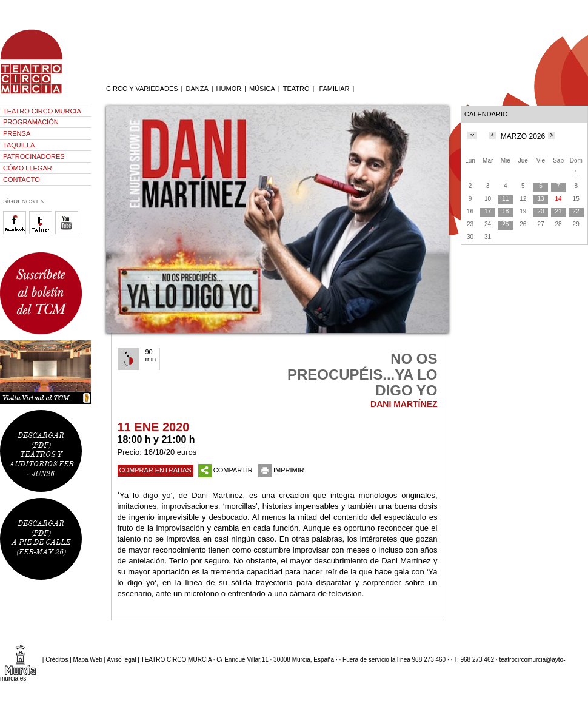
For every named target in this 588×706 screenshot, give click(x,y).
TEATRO (296, 89)
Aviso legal (121, 660)
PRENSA (17, 133)
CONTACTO (22, 180)
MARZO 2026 (523, 136)
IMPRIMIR (281, 470)
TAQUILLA (19, 145)
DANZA (197, 89)
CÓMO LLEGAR (28, 168)
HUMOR (229, 89)
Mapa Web (88, 660)
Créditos (57, 660)
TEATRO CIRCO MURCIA (42, 111)
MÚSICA (262, 89)
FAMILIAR (334, 89)
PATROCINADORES (34, 156)
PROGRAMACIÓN (31, 122)
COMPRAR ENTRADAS (155, 470)
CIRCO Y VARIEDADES (142, 89)
